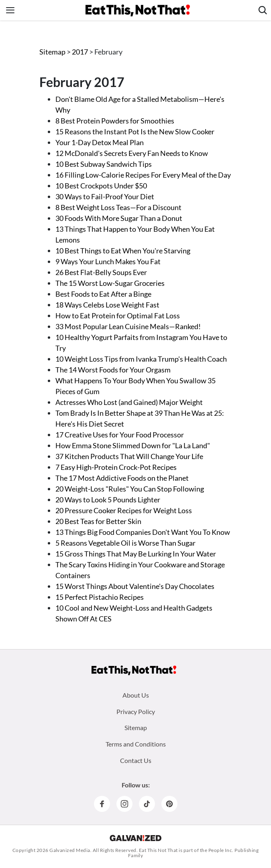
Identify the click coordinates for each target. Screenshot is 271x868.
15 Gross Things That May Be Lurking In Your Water (136, 554)
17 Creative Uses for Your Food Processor (120, 435)
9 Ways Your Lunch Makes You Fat (108, 261)
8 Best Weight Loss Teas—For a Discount (118, 207)
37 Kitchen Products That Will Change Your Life (129, 456)
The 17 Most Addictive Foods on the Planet (122, 478)
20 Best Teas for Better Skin (98, 521)
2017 (80, 52)
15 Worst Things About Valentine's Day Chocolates (135, 586)
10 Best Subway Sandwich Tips (104, 164)
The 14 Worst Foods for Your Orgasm (113, 370)
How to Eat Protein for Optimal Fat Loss (118, 316)
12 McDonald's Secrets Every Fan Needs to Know (132, 153)
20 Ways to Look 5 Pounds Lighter (108, 500)
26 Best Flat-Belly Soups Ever (101, 272)
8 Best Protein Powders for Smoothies (115, 121)
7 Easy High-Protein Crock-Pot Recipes (116, 467)
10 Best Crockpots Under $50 (101, 186)
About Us (136, 695)
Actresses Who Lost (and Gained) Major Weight (129, 402)
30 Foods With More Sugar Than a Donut (119, 218)
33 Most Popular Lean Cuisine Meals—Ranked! (128, 326)
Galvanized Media (70, 850)
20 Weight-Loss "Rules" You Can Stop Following (130, 489)
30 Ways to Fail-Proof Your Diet (105, 196)
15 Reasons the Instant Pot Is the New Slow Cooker (135, 132)
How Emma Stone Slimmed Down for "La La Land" (133, 445)
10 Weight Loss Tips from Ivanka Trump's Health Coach (141, 359)
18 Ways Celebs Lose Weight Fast (107, 305)
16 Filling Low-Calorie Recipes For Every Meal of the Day (143, 175)
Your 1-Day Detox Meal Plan (100, 142)
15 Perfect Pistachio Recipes (100, 597)
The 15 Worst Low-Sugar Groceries (110, 283)
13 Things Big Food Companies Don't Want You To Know (143, 532)
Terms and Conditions (136, 744)
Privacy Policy (136, 711)
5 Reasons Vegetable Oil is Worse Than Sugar (125, 543)
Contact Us (136, 760)
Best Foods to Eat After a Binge (103, 294)
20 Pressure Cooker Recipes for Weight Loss (124, 510)
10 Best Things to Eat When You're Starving (123, 251)
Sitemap (52, 52)
